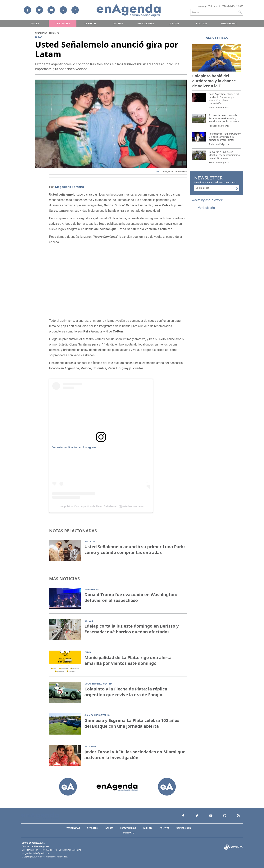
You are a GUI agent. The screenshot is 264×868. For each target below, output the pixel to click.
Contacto (129, 833)
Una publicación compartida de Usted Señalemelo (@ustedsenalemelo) (101, 506)
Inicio (35, 23)
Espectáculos (146, 23)
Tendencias (63, 23)
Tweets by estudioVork (206, 200)
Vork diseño (206, 208)
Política (202, 23)
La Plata (174, 23)
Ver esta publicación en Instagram (74, 447)
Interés (118, 23)
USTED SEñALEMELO (177, 172)
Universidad (229, 23)
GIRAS (164, 172)
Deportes (90, 23)
